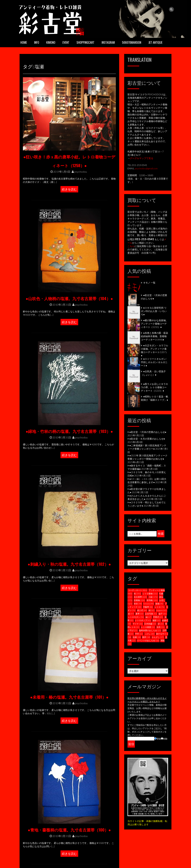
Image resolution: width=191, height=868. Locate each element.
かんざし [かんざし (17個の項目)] (158, 637)
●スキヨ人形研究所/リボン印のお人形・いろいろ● (154, 311)
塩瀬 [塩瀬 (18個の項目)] (137, 637)
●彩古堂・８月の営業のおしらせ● (147, 439)
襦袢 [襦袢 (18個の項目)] (146, 637)
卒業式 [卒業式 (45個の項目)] (158, 617)
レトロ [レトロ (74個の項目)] (160, 607)
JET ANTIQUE (155, 42)
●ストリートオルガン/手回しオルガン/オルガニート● (154, 362)
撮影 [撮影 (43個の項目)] (157, 620)
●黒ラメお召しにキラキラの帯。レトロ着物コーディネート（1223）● (154, 387)
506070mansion (132, 42)
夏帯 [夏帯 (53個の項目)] (140, 614)
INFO (37, 42)
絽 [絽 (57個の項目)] (131, 614)
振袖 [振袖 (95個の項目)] (159, 604)
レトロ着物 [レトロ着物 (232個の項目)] (150, 594)
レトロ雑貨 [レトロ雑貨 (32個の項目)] (148, 627)
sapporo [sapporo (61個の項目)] (161, 610)
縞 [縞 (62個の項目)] (152, 610)
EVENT (66, 42)
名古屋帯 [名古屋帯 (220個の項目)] (140, 597)
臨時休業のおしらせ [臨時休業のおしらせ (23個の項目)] (150, 630)
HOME (24, 42)
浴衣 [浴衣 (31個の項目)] (161, 627)
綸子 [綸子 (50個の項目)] (163, 614)
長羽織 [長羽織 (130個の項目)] (152, 600)
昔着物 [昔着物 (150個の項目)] (139, 600)
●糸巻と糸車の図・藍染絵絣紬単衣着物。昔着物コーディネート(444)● (154, 336)
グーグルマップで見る (142, 158)
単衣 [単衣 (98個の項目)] (138, 604)
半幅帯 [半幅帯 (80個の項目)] (148, 607)
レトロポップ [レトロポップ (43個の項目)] (143, 620)
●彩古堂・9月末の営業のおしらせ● (148, 432)
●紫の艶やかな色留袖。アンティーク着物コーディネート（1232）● (154, 324)
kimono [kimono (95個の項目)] (149, 604)
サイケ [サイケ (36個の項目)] (138, 624)
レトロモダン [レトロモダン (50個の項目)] (136, 617)
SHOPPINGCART (85, 42)
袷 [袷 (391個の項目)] (137, 594)
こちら (131, 246)
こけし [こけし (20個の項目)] (150, 634)
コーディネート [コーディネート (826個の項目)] (138, 590)
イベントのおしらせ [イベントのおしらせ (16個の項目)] (148, 640)
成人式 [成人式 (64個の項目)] (142, 610)
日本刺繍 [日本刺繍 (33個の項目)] (150, 624)
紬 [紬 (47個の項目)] (149, 617)
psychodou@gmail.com (146, 168)
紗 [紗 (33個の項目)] (161, 624)
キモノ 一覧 (149, 283)
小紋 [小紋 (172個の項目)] (153, 597)
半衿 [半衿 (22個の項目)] (139, 634)
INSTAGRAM (108, 42)
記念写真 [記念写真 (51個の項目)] (151, 614)
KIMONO (51, 42)
